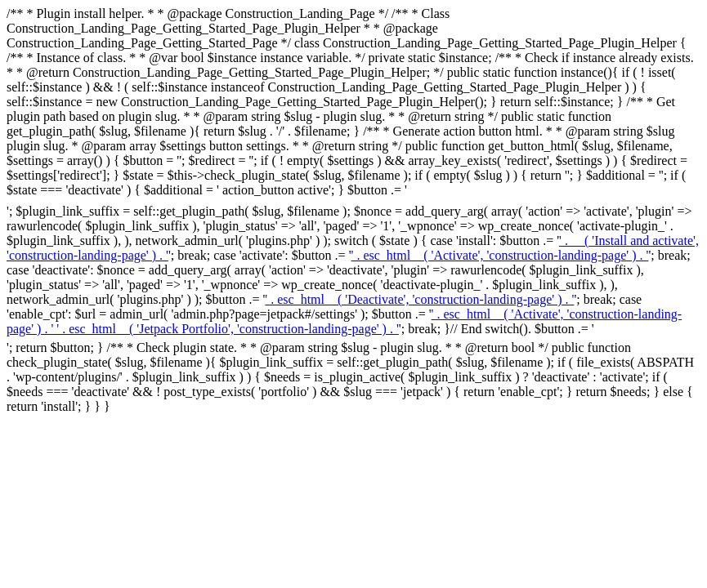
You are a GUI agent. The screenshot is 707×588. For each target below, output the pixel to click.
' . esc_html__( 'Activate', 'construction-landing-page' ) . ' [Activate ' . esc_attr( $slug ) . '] (500, 255)
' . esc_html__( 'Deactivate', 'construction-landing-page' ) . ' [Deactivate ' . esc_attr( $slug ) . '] (419, 299)
